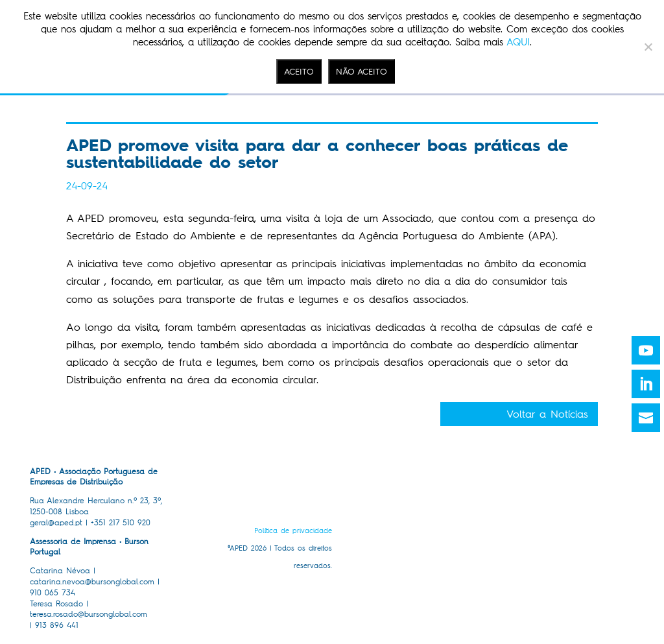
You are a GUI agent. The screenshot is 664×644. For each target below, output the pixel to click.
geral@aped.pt (56, 523)
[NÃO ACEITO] (648, 47)
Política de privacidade (293, 531)
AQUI (518, 42)
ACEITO (299, 71)
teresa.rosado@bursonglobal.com (89, 614)
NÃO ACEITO (362, 71)
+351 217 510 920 (121, 523)
